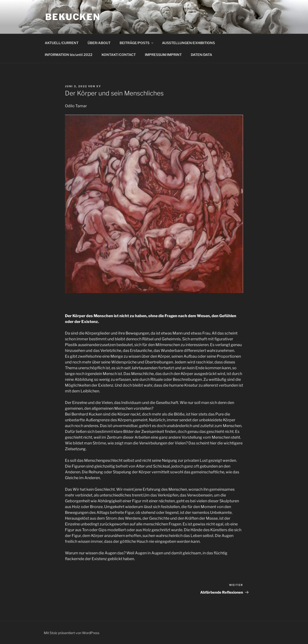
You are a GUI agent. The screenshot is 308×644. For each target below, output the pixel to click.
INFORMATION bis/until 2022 (69, 55)
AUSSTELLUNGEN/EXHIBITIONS (188, 43)
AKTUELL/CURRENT (62, 43)
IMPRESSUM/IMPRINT (163, 55)
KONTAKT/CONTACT (119, 55)
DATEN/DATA (202, 55)
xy (99, 86)
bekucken (73, 17)
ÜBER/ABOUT (99, 43)
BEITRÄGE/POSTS (137, 43)
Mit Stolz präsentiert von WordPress (72, 633)
